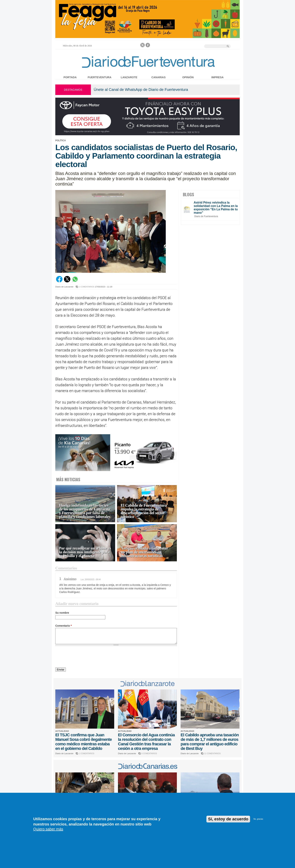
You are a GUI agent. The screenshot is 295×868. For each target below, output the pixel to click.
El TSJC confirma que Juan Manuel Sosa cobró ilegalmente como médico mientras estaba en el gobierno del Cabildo (84, 742)
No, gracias (258, 819)
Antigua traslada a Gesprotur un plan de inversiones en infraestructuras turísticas (144, 552)
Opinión (188, 77)
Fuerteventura (100, 77)
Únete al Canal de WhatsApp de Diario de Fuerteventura (141, 90)
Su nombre (62, 613)
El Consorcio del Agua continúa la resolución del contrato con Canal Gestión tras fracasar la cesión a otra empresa (146, 742)
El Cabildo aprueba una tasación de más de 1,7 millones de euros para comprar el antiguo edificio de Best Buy (210, 742)
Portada (70, 77)
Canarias (159, 77)
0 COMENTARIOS (149, 754)
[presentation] (84, 657)
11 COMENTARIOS (212, 754)
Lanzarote (129, 77)
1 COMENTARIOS (87, 287)
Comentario (63, 626)
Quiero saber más (48, 829)
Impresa (217, 77)
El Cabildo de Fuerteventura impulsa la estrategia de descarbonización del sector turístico (144, 511)
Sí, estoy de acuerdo (228, 819)
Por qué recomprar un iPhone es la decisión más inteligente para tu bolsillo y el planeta (85, 552)
